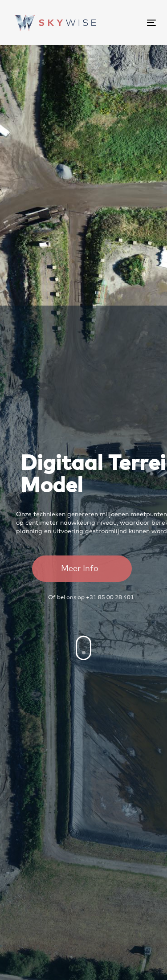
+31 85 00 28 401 (110, 598)
